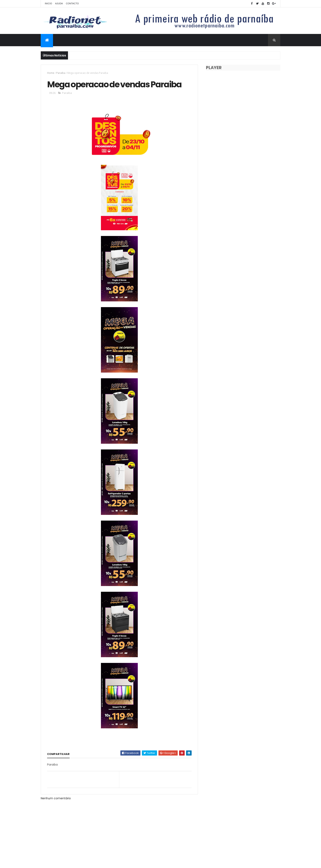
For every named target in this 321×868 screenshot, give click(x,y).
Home (51, 73)
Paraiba (61, 73)
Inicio (48, 3)
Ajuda (59, 3)
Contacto (72, 3)
